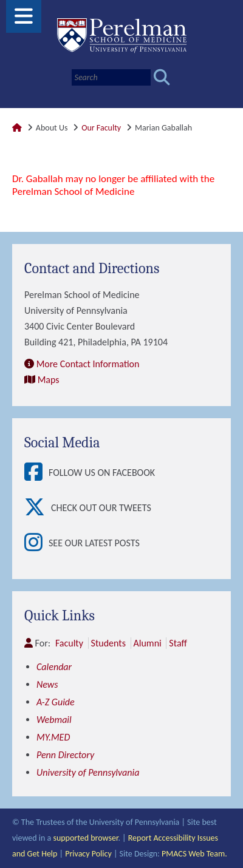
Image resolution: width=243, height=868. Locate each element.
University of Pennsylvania (88, 772)
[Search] (111, 77)
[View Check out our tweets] (38, 508)
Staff (178, 643)
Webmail (54, 720)
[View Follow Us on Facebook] (36, 473)
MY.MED (53, 737)
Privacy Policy (88, 854)
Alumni (148, 643)
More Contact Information (88, 364)
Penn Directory (65, 755)
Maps (49, 380)
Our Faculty (101, 128)
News (47, 684)
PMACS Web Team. (194, 854)
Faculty (69, 643)
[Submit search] (162, 77)
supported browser (85, 838)
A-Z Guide (56, 702)
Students (108, 643)
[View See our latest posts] (36, 543)
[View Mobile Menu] (24, 20)
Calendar (54, 667)
